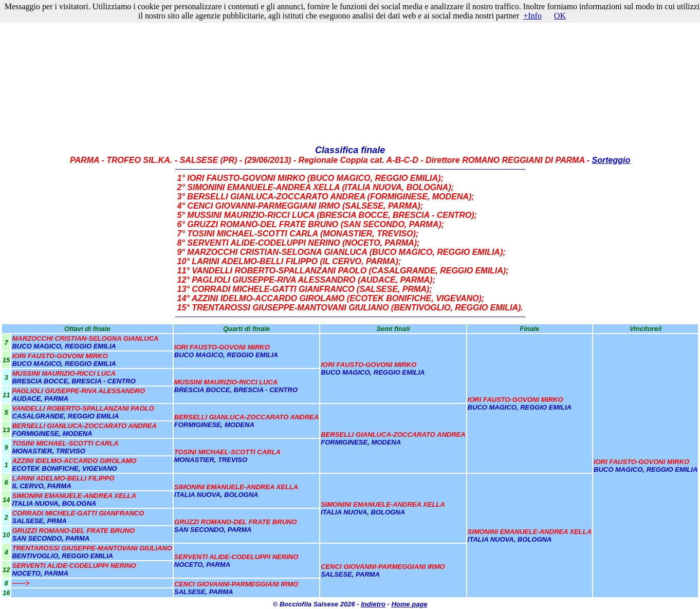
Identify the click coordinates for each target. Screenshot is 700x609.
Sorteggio (611, 160)
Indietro (373, 604)
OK (560, 16)
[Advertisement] (350, 73)
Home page (409, 604)
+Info (532, 16)
